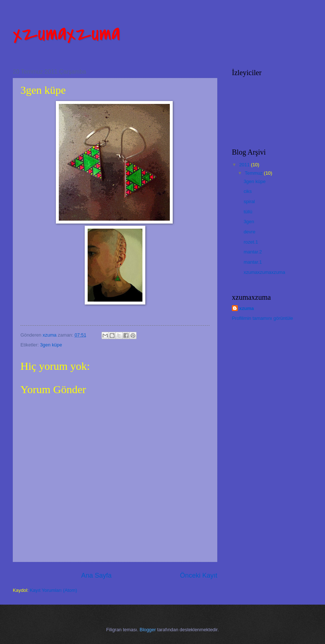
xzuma (246, 308)
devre (249, 232)
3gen (249, 222)
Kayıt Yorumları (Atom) (54, 590)
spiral (249, 201)
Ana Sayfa (96, 575)
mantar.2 (253, 252)
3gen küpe (51, 345)
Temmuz (254, 173)
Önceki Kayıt (199, 575)
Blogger (148, 630)
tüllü (248, 212)
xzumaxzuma (66, 34)
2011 (245, 165)
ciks (248, 191)
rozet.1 (251, 242)
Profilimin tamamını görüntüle (262, 318)
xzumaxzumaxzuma (264, 272)
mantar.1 (253, 262)
